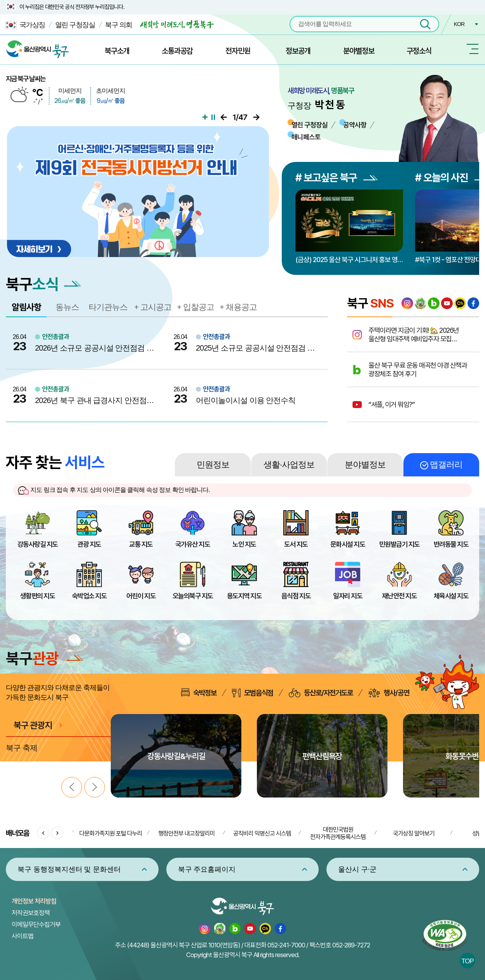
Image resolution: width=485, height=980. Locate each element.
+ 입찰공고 (195, 307)
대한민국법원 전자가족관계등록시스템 (338, 833)
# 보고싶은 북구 (337, 178)
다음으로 (256, 117)
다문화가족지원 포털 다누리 (111, 833)
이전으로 (224, 117)
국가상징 (25, 25)
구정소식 (419, 51)
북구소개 (117, 51)
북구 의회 (119, 25)
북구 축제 (22, 748)
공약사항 (355, 125)
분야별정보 (359, 51)
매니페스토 (306, 137)
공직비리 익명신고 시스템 (262, 833)
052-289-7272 (351, 945)
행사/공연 (389, 693)
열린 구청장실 (75, 25)
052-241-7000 (286, 945)
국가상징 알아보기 (414, 833)
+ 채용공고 (238, 307)
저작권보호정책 (31, 913)
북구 (44, 658)
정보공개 (298, 51)
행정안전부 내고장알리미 (187, 833)
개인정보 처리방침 (34, 901)
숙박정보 (199, 693)
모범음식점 (253, 693)
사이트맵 (23, 936)
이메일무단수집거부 (36, 924)
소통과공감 (177, 51)
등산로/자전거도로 (321, 693)
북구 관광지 (33, 725)
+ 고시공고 (153, 307)
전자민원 (238, 51)
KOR (459, 24)
